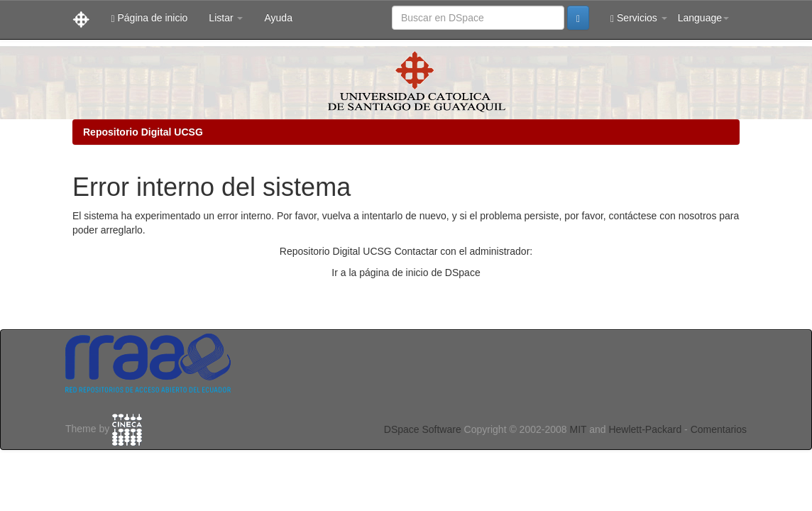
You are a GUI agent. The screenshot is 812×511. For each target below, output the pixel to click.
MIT (578, 429)
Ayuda (278, 18)
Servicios (639, 18)
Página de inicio (149, 18)
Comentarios (719, 429)
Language (703, 18)
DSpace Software (423, 429)
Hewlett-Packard (645, 429)
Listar (226, 18)
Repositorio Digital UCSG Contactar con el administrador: (406, 251)
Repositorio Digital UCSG (143, 132)
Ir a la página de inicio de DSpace (406, 273)
